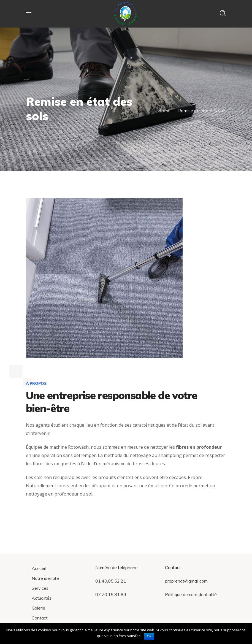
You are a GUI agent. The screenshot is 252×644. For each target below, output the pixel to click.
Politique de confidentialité (191, 594)
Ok (149, 636)
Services (40, 588)
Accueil (39, 568)
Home (164, 111)
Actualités (42, 598)
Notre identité (45, 578)
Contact (40, 618)
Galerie (38, 608)
